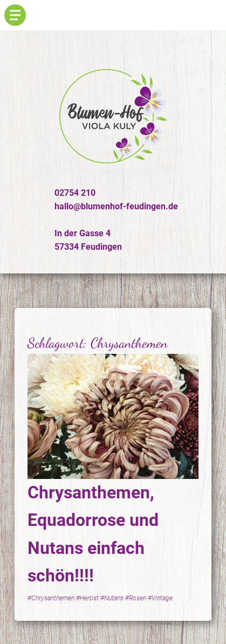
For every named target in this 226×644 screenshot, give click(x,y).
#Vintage (160, 598)
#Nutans (112, 598)
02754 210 (75, 193)
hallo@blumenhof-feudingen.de (116, 206)
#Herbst (87, 598)
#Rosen (136, 598)
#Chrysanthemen (51, 598)
